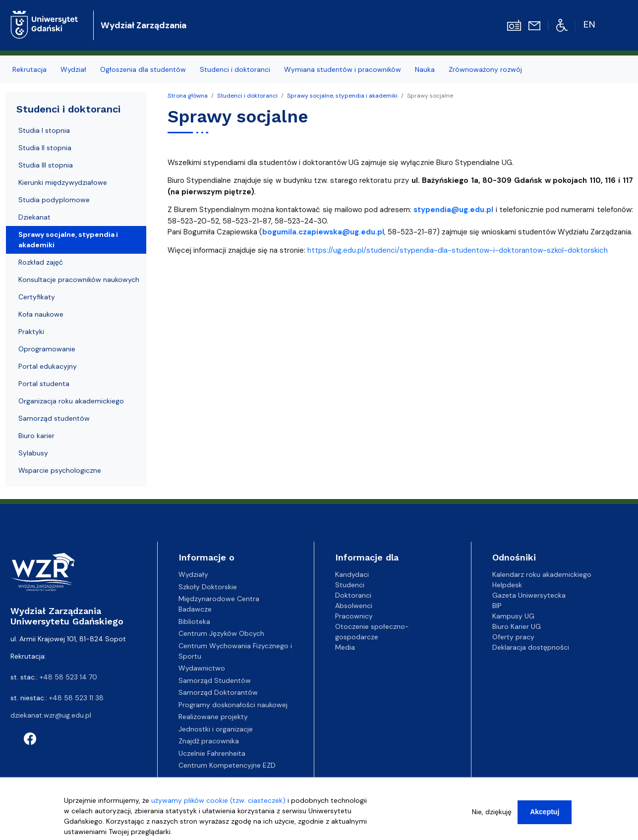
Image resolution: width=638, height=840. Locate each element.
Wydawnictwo (202, 668)
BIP (497, 606)
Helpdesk (507, 585)
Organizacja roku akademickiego (71, 401)
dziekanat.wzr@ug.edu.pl (51, 715)
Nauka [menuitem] (425, 69)
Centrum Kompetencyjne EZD (227, 765)
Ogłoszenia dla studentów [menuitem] (143, 69)
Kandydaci (352, 574)
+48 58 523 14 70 (68, 677)
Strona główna (188, 96)
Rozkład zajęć (41, 262)
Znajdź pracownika (209, 741)
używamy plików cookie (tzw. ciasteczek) (218, 800)
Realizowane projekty (213, 717)
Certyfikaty (37, 297)
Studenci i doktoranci (247, 96)
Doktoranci (353, 595)
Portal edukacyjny (48, 366)
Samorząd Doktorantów (218, 692)
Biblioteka (194, 621)
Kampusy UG (513, 616)
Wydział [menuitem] (73, 69)
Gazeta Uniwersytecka (529, 595)
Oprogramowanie (47, 349)
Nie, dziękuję (492, 812)
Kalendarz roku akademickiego (542, 574)
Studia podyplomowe (54, 200)
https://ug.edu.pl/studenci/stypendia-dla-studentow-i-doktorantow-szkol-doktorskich (458, 250)
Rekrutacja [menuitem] (29, 69)
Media (345, 647)
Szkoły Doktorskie (208, 587)
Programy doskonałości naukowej (233, 705)
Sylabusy (33, 453)
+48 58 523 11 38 (76, 698)
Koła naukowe (41, 314)
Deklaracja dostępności (531, 647)
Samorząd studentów (54, 418)
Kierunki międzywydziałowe (63, 182)
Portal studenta (44, 384)
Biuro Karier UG (517, 626)
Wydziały (193, 574)
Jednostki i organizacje (216, 729)
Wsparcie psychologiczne (60, 470)
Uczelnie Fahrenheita (212, 753)
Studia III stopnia (46, 165)
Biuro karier (36, 436)
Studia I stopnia (44, 130)
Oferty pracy (513, 637)
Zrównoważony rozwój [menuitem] (485, 69)
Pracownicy (354, 616)
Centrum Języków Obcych (221, 633)
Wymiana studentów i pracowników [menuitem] (343, 69)
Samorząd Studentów (215, 680)
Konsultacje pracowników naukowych (79, 280)
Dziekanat (34, 217)
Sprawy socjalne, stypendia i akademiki (342, 96)
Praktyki (31, 332)
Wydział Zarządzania (144, 25)
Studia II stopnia (45, 148)
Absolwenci (354, 606)
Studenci (350, 585)
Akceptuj (545, 812)
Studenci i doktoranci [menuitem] (235, 69)
